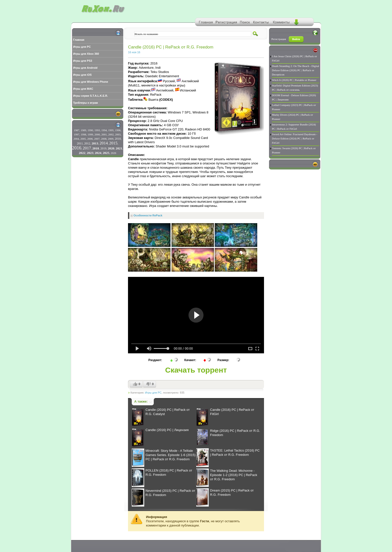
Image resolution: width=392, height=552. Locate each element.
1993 (97, 130)
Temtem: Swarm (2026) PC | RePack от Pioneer (294, 150)
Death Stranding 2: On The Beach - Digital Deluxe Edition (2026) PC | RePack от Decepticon (296, 70)
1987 (76, 130)
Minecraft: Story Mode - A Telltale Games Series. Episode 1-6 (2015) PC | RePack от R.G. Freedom (170, 455)
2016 (77, 148)
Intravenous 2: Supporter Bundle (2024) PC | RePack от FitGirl (294, 127)
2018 (95, 148)
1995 (111, 130)
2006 (90, 139)
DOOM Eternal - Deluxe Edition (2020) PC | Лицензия (294, 97)
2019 (103, 148)
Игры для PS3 (83, 61)
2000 (97, 134)
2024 (98, 153)
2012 (87, 143)
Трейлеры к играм (86, 103)
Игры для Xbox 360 (86, 54)
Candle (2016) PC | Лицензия (167, 430)
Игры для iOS (82, 75)
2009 (111, 139)
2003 (118, 134)
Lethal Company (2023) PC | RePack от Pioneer (294, 107)
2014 (104, 143)
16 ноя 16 (134, 52)
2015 (113, 143)
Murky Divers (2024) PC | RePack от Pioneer (293, 117)
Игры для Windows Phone (91, 82)
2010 (118, 139)
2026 (113, 153)
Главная (79, 40)
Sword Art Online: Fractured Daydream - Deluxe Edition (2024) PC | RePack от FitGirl (295, 138)
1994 (104, 130)
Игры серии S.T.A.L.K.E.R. (91, 96)
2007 (97, 139)
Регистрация (279, 39)
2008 (104, 139)
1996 (118, 130)
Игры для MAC (83, 89)
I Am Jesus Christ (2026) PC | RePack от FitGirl (294, 58)
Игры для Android (85, 68)
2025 (106, 153)
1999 (90, 134)
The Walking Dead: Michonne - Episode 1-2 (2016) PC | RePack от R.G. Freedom (233, 475)
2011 (80, 143)
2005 (83, 139)
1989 (83, 130)
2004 (76, 139)
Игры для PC (82, 47)
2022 (82, 153)
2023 (90, 153)
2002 (111, 134)
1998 (83, 134)
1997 (76, 134)
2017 (87, 148)
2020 (111, 148)
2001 (104, 134)
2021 (119, 148)
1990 (90, 130)
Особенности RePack (148, 215)
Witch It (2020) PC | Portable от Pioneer (294, 80)
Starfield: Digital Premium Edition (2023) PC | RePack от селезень (295, 88)
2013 (95, 143)
